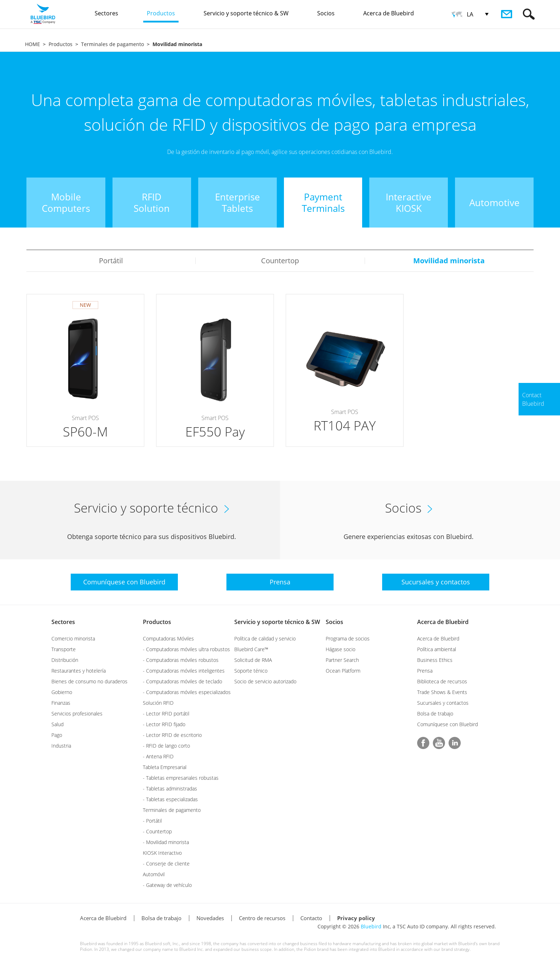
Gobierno (62, 692)
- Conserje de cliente (166, 864)
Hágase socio (341, 649)
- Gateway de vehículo (167, 885)
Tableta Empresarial (165, 767)
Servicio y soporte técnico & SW (277, 622)
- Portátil (152, 821)
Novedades (210, 918)
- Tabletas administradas (170, 789)
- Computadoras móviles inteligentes (184, 671)
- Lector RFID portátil (166, 713)
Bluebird (371, 926)
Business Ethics (435, 660)
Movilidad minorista (449, 261)
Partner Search (342, 660)
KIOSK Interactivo (162, 853)
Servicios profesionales (77, 713)
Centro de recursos (262, 918)
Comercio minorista (73, 638)
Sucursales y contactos (443, 703)
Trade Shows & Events (442, 692)
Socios (334, 622)
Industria (61, 746)
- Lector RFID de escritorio (172, 735)
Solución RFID (158, 703)
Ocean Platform (343, 671)
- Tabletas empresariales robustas (181, 778)
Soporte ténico (251, 671)
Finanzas (61, 703)
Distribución (65, 660)
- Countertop (157, 831)
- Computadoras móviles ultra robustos (186, 649)
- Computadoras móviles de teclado (182, 681)
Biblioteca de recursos (442, 681)
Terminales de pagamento (112, 44)
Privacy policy (356, 918)
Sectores (63, 622)
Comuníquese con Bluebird (447, 724)
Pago (57, 735)
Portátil (111, 261)
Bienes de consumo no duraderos (89, 681)
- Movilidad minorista (166, 842)
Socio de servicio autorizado (265, 681)
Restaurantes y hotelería (79, 671)
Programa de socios (348, 638)
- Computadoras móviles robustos (181, 660)
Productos (61, 44)
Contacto (311, 918)
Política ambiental (437, 649)
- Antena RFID (158, 756)
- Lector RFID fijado (164, 724)
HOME (32, 44)
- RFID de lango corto (166, 746)
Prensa (425, 671)
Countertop (280, 261)
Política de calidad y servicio (265, 638)
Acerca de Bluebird (443, 622)
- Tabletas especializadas (170, 799)
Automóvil (154, 874)
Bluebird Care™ (251, 649)
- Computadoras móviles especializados (187, 692)
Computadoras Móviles (168, 638)
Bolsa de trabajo (435, 713)
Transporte (64, 649)
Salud (57, 724)
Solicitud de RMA (253, 660)
